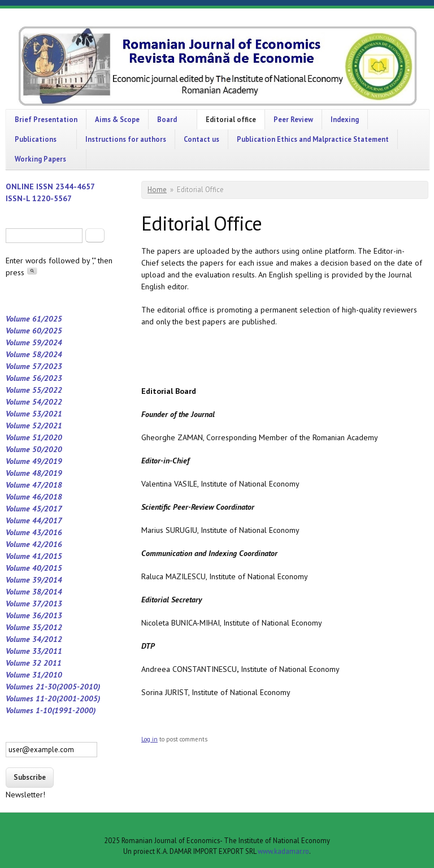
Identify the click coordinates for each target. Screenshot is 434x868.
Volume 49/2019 (34, 461)
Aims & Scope (117, 119)
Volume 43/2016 (34, 532)
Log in (149, 739)
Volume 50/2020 (34, 449)
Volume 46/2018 (34, 497)
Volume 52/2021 (34, 426)
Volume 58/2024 (34, 354)
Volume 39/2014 (34, 580)
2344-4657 (75, 186)
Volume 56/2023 (34, 378)
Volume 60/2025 (34, 331)
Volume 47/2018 (34, 485)
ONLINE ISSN (31, 186)
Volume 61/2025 (34, 319)
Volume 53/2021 (34, 414)
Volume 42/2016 (34, 544)
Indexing (345, 119)
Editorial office (231, 119)
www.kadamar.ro (283, 851)
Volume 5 (21, 437)
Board (167, 119)
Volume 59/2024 (34, 342)
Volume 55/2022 (34, 390)
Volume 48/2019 (34, 473)
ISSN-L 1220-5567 (39, 198)
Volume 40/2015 (34, 568)
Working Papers (40, 159)
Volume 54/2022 (34, 402)
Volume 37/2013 (34, 604)
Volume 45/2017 (34, 509)
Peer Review (293, 119)
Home (157, 190)
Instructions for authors (126, 139)
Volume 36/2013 (34, 615)
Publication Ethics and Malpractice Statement (313, 139)
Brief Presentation (46, 119)
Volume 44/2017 (34, 520)
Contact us (201, 139)
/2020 (52, 437)
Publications (36, 139)
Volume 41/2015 (34, 556)
